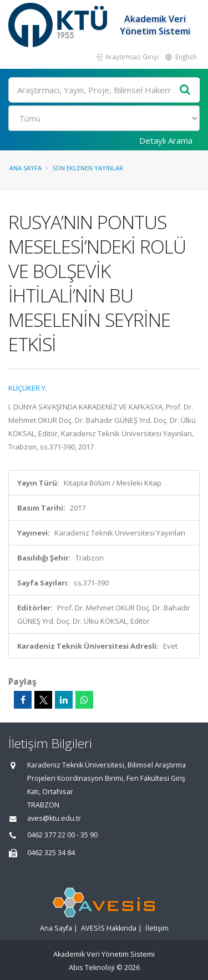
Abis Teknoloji (92, 968)
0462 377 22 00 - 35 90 (62, 835)
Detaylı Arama (166, 140)
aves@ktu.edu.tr (54, 818)
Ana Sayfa (26, 168)
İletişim (157, 928)
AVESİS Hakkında (109, 928)
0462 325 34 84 (51, 853)
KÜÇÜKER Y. (28, 388)
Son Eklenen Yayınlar (88, 168)
